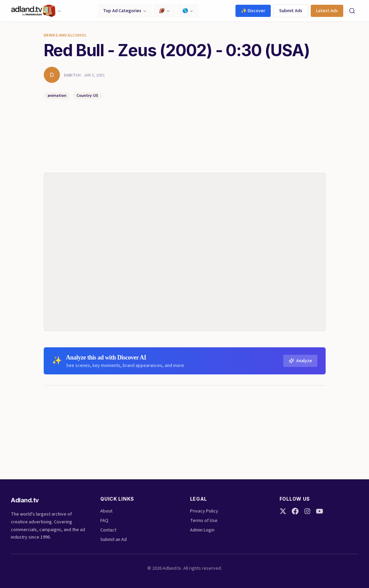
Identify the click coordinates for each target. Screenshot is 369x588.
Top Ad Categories (125, 11)
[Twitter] (283, 511)
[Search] (352, 11)
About (106, 511)
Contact (108, 530)
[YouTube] (320, 511)
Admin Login (202, 530)
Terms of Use (204, 521)
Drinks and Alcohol (65, 36)
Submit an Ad (114, 540)
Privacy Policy (204, 511)
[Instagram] (307, 511)
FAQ (104, 521)
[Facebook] (295, 511)
